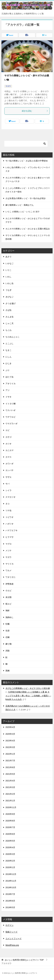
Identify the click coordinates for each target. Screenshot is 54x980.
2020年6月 (10, 834)
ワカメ (8, 570)
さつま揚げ (11, 303)
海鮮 (7, 610)
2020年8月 (10, 821)
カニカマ (10, 450)
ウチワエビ (11, 417)
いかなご (10, 263)
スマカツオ (11, 497)
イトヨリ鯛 (11, 404)
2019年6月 (10, 901)
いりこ (8, 270)
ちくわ (8, 330)
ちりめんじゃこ (13, 337)
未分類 (8, 597)
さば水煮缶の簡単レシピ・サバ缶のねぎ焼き (26, 198)
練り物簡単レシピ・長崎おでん (20, 205)
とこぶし (10, 343)
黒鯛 (7, 671)
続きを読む (35, 111)
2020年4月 (10, 847)
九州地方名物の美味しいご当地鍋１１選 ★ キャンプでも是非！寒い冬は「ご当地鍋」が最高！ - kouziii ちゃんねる (28, 695)
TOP (24, 960)
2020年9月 (10, 814)
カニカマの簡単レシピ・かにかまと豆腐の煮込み (28, 229)
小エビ (8, 591)
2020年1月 (10, 867)
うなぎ (8, 290)
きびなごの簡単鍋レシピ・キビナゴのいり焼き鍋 (28, 688)
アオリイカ (11, 384)
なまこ (8, 350)
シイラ (8, 490)
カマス (8, 457)
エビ (7, 430)
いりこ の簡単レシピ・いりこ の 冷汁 (22, 212)
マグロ (8, 544)
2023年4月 (10, 741)
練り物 (8, 644)
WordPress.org (12, 945)
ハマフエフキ (12, 530)
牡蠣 (7, 624)
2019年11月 (11, 881)
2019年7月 (10, 894)
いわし (8, 277)
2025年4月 (10, 727)
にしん (8, 357)
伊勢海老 (10, 584)
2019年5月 (10, 907)
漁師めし (10, 617)
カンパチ (10, 470)
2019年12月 (11, 874)
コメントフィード (14, 939)
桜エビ (8, 604)
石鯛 (7, 637)
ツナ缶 (8, 510)
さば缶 (8, 310)
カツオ (8, 444)
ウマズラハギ (12, 424)
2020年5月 (10, 841)
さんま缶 (10, 317)
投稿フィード (12, 932)
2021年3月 (10, 787)
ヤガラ (8, 86)
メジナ (8, 551)
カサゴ (8, 437)
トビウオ (10, 517)
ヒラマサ (10, 537)
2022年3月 (10, 747)
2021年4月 (10, 781)
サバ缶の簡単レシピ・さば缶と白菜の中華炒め (27, 161)
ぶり (7, 370)
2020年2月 (10, 861)
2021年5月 (10, 774)
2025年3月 (10, 734)
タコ (7, 504)
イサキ (8, 397)
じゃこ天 (10, 323)
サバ (7, 484)
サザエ (8, 477)
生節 (7, 631)
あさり (8, 257)
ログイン (10, 925)
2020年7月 (10, 827)
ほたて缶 (10, 377)
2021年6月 (10, 767)
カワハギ (10, 464)
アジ (7, 390)
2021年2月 (10, 794)
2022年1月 (10, 754)
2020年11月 (11, 807)
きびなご (10, 297)
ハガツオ (10, 524)
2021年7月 (10, 761)
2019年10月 (11, 887)
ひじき (8, 363)
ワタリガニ (11, 577)
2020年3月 (10, 854)
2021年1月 (10, 801)
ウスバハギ (11, 410)
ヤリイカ (10, 564)
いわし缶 (10, 283)
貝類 (7, 651)
